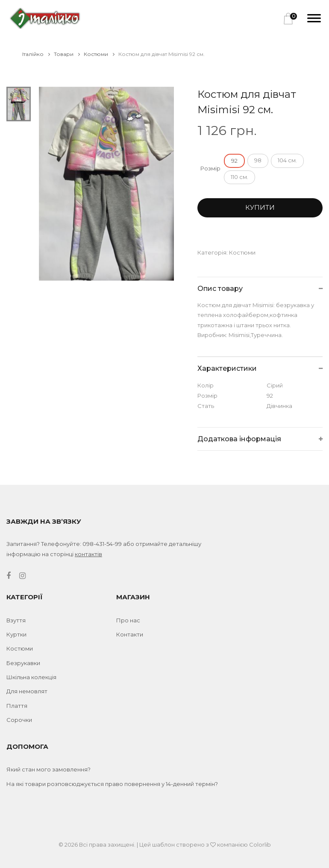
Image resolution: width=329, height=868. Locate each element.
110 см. (239, 177)
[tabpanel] (107, 184)
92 (234, 161)
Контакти (130, 634)
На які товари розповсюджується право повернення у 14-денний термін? (112, 784)
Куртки (16, 634)
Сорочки (19, 720)
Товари (67, 54)
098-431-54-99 (102, 544)
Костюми (99, 54)
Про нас (128, 620)
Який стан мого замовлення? (48, 769)
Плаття (17, 706)
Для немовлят (27, 691)
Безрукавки (23, 663)
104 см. (287, 160)
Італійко (36, 54)
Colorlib (260, 845)
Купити (260, 207)
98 (258, 160)
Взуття (16, 620)
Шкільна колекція (31, 677)
